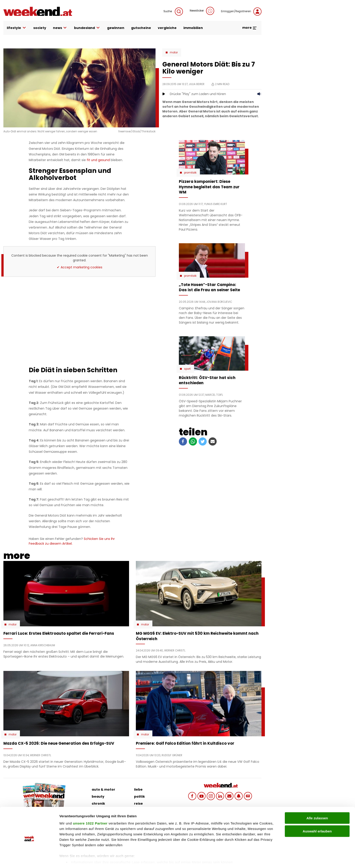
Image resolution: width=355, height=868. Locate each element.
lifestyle (17, 28)
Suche (173, 12)
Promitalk (190, 173)
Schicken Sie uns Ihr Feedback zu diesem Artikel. (72, 541)
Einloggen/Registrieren (241, 12)
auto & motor (103, 789)
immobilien (193, 28)
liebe (138, 789)
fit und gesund (98, 160)
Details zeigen (241, 859)
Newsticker (202, 11)
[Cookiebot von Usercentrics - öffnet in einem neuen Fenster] (29, 859)
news (60, 28)
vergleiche (167, 28)
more (250, 28)
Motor (174, 52)
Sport (187, 369)
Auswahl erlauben (317, 815)
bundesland (87, 28)
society (40, 28)
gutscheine (141, 28)
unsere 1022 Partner (90, 807)
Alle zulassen (317, 802)
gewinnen (116, 28)
